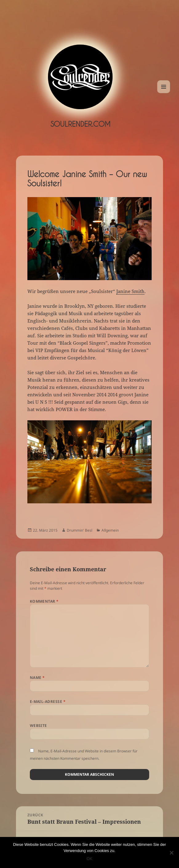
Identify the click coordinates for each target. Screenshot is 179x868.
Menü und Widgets (164, 93)
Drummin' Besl (80, 530)
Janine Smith (130, 291)
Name (37, 678)
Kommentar (44, 601)
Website (38, 725)
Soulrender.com (80, 124)
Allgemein (110, 530)
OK (90, 859)
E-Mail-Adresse (48, 702)
